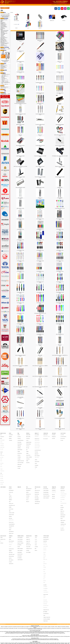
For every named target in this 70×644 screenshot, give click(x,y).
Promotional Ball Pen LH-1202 (40, 282)
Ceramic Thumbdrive (20, 510)
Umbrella (36, 509)
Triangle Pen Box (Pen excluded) (20, 156)
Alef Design (45, 514)
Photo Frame (11, 496)
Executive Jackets (2, 438)
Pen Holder (10, 528)
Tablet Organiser (20, 456)
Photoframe (45, 520)
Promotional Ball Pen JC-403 (40, 103)
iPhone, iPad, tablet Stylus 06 (60, 408)
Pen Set (28, 28)
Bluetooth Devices (37, 437)
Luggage (19, 446)
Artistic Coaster (62, 477)
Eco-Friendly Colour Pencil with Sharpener (60, 418)
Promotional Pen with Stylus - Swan (40, 82)
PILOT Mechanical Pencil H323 (20, 61)
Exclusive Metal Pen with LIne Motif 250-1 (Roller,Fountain (20, 387)
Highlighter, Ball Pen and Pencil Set (20, 429)
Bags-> (2, 21)
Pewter (44, 567)
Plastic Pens (40, 28)
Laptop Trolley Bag (20, 445)
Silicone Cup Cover (63, 497)
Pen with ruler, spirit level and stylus (40, 124)
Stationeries (11, 509)
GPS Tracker (36, 447)
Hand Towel (2, 468)
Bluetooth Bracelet (37, 438)
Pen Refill (16, 28)
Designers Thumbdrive (20, 514)
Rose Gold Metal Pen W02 (40, 51)
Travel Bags (28, 520)
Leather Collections (4, 27)
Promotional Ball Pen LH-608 (40, 334)
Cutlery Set (10, 481)
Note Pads (10, 525)
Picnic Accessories (11, 498)
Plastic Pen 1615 (40, 135)
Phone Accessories (38, 473)
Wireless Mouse (37, 451)
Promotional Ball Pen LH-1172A (20, 334)
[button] (53, 5)
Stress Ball (62, 503)
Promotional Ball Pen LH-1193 (40, 292)
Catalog (3, 5)
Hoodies (1, 440)
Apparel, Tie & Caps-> (4, 20)
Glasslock (45, 524)
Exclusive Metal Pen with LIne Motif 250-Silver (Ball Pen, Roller (40, 387)
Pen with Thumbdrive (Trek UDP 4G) (40, 145)
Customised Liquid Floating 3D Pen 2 (40, 114)
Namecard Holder (63, 494)
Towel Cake (2, 470)
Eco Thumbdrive (20, 516)
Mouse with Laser (63, 437)
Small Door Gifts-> (4, 40)
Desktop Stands (37, 477)
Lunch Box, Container (12, 492)
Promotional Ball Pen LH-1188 (20, 313)
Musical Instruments (11, 493)
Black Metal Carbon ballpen (60, 397)
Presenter (62, 438)
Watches (10, 504)
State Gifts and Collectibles (47, 569)
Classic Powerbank (46, 474)
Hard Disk (19, 517)
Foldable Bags (19, 442)
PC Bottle (27, 446)
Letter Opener (11, 521)
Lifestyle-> (2, 28)
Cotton (1, 452)
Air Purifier (10, 474)
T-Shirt (1, 448)
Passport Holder (28, 517)
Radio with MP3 (37, 436)
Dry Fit (1, 453)
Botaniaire (45, 521)
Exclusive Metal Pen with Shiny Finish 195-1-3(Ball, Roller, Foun (60, 355)
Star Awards (11, 438)
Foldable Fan (10, 482)
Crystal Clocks (45, 549)
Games (10, 484)
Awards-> (2, 21)
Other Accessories (29, 516)
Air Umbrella (36, 517)
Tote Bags (45, 532)
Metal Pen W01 (60, 51)
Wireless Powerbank (46, 481)
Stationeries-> (3, 42)
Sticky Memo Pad (11, 529)
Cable (35, 474)
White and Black (63, 501)
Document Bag (19, 440)
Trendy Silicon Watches (64, 485)
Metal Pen (40, 20)
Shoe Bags (19, 452)
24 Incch (36, 513)
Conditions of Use (4, 68)
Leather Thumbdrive (20, 520)
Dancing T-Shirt (2, 449)
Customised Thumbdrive (64, 478)
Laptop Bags (19, 444)
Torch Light (53, 437)
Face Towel (2, 465)
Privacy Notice (3, 67)
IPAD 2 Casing (45, 516)
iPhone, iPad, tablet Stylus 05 (20, 418)
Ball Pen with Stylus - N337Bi (20, 208)
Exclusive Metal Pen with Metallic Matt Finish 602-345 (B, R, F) (60, 376)
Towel (1, 462)
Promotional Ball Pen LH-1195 (20, 292)
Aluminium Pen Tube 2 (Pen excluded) (60, 166)
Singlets (1, 459)
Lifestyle (10, 473)
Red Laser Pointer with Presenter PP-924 (5, 61)
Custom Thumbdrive (20, 513)
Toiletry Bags (19, 457)
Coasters (27, 438)
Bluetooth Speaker (37, 444)
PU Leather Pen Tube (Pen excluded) (60, 145)
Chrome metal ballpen (60, 198)
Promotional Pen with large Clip (40, 93)
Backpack (19, 434)
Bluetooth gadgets (37, 441)
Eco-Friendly (62, 488)
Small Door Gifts (63, 473)
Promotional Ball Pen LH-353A (40, 219)
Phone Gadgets (37, 481)
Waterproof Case (37, 485)
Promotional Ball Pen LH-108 (20, 229)
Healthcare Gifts (46, 433)
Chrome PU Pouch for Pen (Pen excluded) (40, 177)
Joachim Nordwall (45, 557)
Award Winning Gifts (46, 512)
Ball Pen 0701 (20, 135)
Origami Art (10, 494)
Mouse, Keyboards (37, 449)
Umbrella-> (3, 45)
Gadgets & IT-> (3, 23)
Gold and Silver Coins (46, 563)
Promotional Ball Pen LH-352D (40, 240)
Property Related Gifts (12, 500)
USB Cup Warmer (37, 454)
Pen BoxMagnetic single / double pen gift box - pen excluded (60, 156)
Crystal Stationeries (46, 550)
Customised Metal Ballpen (20, 397)
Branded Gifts (45, 513)
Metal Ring (10, 437)
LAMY (44, 528)
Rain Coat (36, 520)
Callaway (44, 523)
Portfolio (10, 517)
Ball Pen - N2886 (40, 355)
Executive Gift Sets (11, 519)
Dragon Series (45, 527)
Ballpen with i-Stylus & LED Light (20, 124)
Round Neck (2, 455)
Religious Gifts (54, 473)
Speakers (36, 452)
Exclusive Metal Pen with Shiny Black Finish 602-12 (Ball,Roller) (40, 376)
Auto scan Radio (37, 434)
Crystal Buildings (45, 547)
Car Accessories (11, 477)
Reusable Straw (28, 449)
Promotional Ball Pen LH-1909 (20, 282)
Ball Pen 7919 (20, 345)
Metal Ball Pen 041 (40, 198)
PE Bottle (27, 448)
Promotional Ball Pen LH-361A (60, 261)
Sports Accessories (3, 509)
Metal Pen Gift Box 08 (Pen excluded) (20, 187)
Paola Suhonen (45, 561)
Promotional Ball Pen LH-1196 (60, 282)
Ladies (10, 490)
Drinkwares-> (3, 22)
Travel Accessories (29, 509)
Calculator (10, 510)
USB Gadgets (37, 456)
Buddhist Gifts (54, 474)
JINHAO (44, 525)
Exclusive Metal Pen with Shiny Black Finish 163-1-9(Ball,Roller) (40, 366)
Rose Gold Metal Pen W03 (20, 51)
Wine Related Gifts (11, 505)
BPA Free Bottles (28, 436)
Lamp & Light (54, 433)
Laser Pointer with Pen (63, 436)
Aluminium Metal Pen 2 (40, 40)
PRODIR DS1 (40, 72)
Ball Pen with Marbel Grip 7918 (60, 334)
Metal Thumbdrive (20, 521)
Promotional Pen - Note (20, 82)
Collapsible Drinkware (29, 440)
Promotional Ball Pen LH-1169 (20, 324)
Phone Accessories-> (4, 38)
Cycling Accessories (3, 512)
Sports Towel (2, 469)
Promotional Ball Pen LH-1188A (60, 303)
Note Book (10, 516)
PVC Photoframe (63, 481)
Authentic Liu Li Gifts (46, 510)
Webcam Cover (63, 504)
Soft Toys (10, 503)
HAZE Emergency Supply (47, 436)
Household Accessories (12, 486)
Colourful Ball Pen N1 (4, 78)
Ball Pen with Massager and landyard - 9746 (60, 135)
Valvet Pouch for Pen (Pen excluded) (60, 177)
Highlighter (10, 520)
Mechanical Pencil (28, 20)
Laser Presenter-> (4, 26)
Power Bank (45, 473)
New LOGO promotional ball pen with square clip (20, 103)
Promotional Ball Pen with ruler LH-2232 (60, 208)
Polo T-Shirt (2, 451)
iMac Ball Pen (3, 78)
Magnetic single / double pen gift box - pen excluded (20, 166)
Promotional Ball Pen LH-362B (60, 271)
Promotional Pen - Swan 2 (60, 72)
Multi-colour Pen (40, 61)
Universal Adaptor (28, 521)
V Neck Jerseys (2, 461)
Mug (27, 445)
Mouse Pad (45, 518)
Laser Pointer (62, 434)
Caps (1, 434)
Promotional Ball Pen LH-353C (20, 219)
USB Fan (36, 455)
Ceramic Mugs (28, 437)
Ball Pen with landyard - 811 (5, 76)
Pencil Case (19, 449)
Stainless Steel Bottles (29, 450)
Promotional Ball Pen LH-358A (60, 240)
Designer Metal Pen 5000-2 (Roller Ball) (40, 429)
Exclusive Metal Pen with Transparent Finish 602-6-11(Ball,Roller (20, 376)
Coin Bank (10, 480)
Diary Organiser (11, 514)
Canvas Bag (19, 436)
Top (0, 5)
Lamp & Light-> (3, 25)
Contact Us (2, 69)
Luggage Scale (28, 513)
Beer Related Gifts (11, 476)
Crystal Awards (11, 434)
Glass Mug (28, 444)
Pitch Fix (44, 534)
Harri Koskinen (45, 556)
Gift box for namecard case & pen (40, 166)
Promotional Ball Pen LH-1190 (20, 303)
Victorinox (45, 542)
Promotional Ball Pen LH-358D (60, 250)
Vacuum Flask (28, 454)
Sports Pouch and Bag (20, 454)
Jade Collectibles (45, 564)
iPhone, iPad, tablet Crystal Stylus (20, 145)
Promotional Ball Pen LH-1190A (60, 292)
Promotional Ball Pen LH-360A (20, 261)
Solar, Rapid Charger (37, 484)
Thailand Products (46, 571)
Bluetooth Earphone (37, 440)
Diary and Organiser (12, 513)
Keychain (62, 489)
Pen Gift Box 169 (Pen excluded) (40, 187)
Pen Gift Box (64, 20)
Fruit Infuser (28, 442)
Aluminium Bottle (28, 434)
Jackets (1, 437)
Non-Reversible (2, 444)
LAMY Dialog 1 (60, 103)
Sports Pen (3, 79)
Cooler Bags (19, 437)
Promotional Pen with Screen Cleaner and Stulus (60, 82)
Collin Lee (45, 553)
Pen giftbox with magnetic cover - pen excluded (40, 156)
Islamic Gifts (53, 480)
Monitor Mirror (37, 448)
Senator (44, 538)
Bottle (36, 518)
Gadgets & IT (37, 433)
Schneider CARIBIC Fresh (5, 84)
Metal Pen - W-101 (60, 61)
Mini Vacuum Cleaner (11, 524)
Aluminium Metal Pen (60, 40)
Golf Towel (2, 466)
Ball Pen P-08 (3, 77)
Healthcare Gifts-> (4, 24)
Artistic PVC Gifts (63, 476)
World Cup (2, 514)
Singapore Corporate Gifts (47, 568)
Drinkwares (28, 433)
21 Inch (36, 512)
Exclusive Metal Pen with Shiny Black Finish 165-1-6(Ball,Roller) (20, 366)
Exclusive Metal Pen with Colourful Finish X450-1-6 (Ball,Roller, (60, 366)
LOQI (44, 531)
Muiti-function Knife (63, 493)
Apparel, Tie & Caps (3, 433)
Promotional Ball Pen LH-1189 (40, 303)
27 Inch (36, 514)
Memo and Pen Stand (12, 523)
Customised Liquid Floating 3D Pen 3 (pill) (20, 114)
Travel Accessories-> (4, 44)
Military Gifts (3, 29)
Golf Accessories (11, 485)
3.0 (35, 459)
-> (2, 30)
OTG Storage (36, 480)
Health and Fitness (46, 434)
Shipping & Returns (4, 66)
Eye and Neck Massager (38, 445)
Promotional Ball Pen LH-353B (60, 219)
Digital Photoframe (11, 497)
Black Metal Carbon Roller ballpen (60, 124)
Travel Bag (19, 458)
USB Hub (36, 458)
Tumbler (27, 453)
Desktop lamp (54, 434)
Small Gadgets (62, 498)
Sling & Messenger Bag (21, 453)
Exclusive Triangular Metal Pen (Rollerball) (20, 355)
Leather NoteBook (46, 517)
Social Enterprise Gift (63, 500)
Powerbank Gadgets (46, 477)
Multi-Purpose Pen (52, 20)
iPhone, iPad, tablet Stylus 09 (40, 418)
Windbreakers (2, 442)
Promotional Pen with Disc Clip (20, 72)
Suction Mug (28, 452)
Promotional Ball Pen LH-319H (40, 229)
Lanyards (2, 447)
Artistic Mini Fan (62, 474)
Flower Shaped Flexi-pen (40, 208)
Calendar (10, 512)
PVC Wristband (62, 482)
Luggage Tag (28, 514)
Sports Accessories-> (4, 41)
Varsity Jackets (2, 441)
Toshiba (44, 539)
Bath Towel (2, 464)
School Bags (19, 450)
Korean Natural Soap (46, 565)
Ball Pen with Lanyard (16, 20)
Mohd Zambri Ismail (46, 560)
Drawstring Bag (20, 441)
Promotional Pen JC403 (20, 93)
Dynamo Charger (37, 478)
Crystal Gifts (45, 545)
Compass (2, 510)
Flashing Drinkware (29, 441)
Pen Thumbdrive (20, 525)
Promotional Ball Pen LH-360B (40, 261)
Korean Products (11, 489)
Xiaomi (44, 543)
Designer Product (46, 552)
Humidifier (10, 488)
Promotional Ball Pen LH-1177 (40, 324)
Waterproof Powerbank (46, 480)
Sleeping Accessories (29, 518)
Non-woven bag (20, 448)
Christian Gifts (54, 476)
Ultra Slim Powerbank (46, 478)
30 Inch (36, 516)
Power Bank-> (3, 39)
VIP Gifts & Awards (46, 509)
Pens (5, 5)
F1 (1, 513)
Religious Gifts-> (3, 39)
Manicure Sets (62, 490)
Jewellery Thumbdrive (20, 518)
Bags (18, 433)
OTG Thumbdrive (20, 524)
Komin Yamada (45, 558)
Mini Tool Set (62, 492)
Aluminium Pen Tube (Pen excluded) (20, 177)
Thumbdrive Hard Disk (21, 509)
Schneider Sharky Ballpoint (5, 82)
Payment (2, 65)
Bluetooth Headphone (38, 442)
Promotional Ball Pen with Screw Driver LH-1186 (40, 313)
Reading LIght (54, 436)
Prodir (44, 535)
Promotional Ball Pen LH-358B (20, 250)
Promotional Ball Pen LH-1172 (60, 313)
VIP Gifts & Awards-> (4, 46)
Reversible (2, 445)
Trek (44, 540)
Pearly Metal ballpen (20, 408)
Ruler (61, 484)
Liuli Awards (10, 436)
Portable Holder (37, 482)
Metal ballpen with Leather (40, 397)
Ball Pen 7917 (60, 345)
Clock (10, 478)
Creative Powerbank (46, 476)
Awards (10, 433)
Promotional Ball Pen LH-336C (20, 240)
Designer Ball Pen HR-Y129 (60, 93)
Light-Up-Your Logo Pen (20, 40)
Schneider (45, 536)
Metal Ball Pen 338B (60, 187)
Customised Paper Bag (20, 438)
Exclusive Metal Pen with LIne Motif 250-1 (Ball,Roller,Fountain (60, 387)
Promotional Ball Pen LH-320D (60, 229)
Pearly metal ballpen (20, 198)
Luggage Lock (28, 512)
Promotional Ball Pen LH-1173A (60, 324)
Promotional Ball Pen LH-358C (40, 250)
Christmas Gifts (54, 477)
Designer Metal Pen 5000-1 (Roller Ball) (60, 429)
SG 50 (44, 554)
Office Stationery (11, 527)
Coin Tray (62, 486)
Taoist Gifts (53, 481)
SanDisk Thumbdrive (20, 526)
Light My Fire (45, 529)
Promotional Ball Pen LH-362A (40, 271)
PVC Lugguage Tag (63, 480)
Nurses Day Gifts (46, 437)
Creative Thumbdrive (20, 512)
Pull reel (62, 496)
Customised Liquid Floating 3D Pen (60, 114)
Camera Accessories (37, 476)
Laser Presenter (63, 433)
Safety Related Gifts (12, 501)
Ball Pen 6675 (40, 345)
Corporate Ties (2, 436)
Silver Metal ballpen (40, 408)
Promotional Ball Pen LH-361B (20, 271)
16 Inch (36, 510)
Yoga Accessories (11, 507)
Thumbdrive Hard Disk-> (5, 43)
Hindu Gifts (53, 478)
